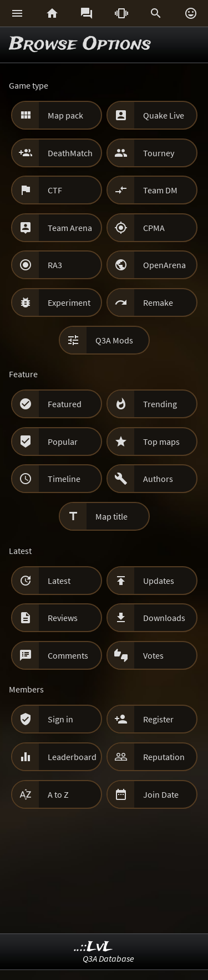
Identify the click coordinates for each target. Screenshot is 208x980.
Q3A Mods (114, 340)
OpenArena (164, 265)
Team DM (160, 190)
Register (158, 719)
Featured (65, 404)
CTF (55, 190)
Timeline (64, 479)
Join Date (161, 794)
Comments (68, 655)
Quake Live (164, 115)
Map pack (65, 115)
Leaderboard (72, 757)
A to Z (58, 794)
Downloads (164, 618)
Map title (111, 516)
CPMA (154, 228)
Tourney (159, 153)
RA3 (55, 265)
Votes (153, 655)
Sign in (60, 719)
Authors (158, 479)
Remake (158, 302)
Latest (59, 581)
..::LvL (93, 947)
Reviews (63, 618)
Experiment (69, 302)
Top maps (161, 442)
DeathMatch (70, 153)
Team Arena (70, 228)
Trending (160, 404)
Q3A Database (108, 958)
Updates (159, 581)
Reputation (164, 757)
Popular (63, 442)
